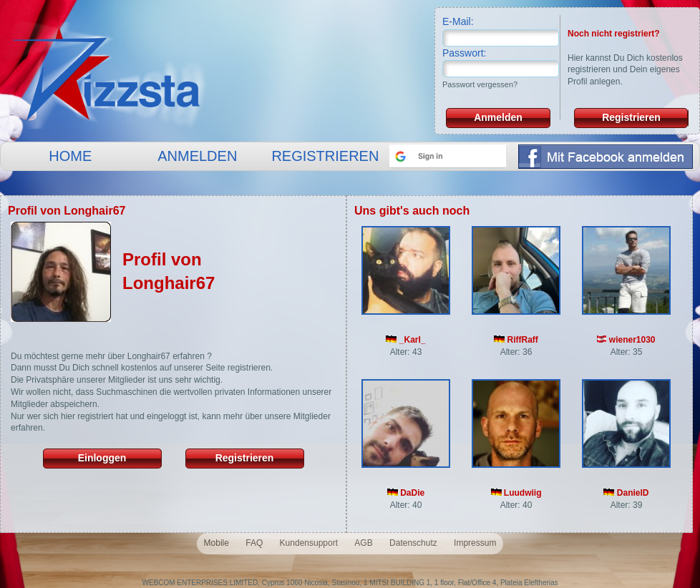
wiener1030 (626, 340)
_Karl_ (405, 340)
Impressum (475, 543)
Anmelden (498, 117)
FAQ (254, 543)
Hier (575, 58)
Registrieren (631, 117)
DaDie (406, 493)
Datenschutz (413, 543)
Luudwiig (516, 493)
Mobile (217, 543)
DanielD (626, 493)
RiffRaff (516, 340)
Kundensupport (309, 543)
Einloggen (102, 458)
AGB (363, 543)
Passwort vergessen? (480, 84)
